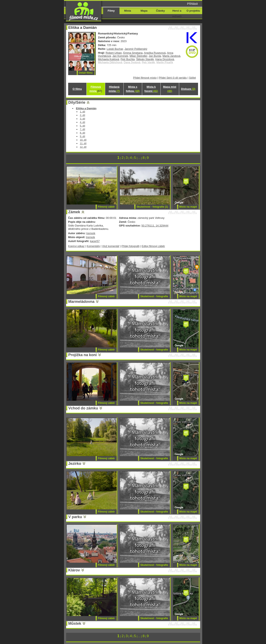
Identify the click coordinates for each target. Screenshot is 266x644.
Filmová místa (96, 89)
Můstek (75, 623)
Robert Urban (114, 53)
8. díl (82, 133)
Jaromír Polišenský (136, 49)
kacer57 (95, 241)
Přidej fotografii (131, 246)
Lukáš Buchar (115, 49)
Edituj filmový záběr (153, 246)
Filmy (111, 11)
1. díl (82, 111)
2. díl (82, 115)
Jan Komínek (120, 56)
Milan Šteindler (138, 56)
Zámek (74, 212)
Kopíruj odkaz (76, 246)
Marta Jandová (171, 56)
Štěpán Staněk (145, 59)
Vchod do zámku (83, 408)
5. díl (82, 126)
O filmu (77, 89)
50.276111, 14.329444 (155, 226)
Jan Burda (155, 56)
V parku (75, 517)
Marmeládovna (81, 302)
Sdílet (192, 78)
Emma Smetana (133, 53)
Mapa (144, 11)
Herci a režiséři (177, 13)
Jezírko (75, 464)
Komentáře (93, 246)
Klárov (74, 570)
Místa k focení (151, 89)
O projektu (193, 11)
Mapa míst (170, 89)
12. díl (83, 147)
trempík (91, 233)
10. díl (83, 140)
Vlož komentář (111, 246)
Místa (127, 11)
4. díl (82, 122)
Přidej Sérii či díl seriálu (173, 78)
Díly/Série (77, 102)
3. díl (82, 119)
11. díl (83, 143)
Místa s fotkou (133, 89)
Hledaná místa (114, 89)
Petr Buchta (128, 59)
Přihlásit (192, 4)
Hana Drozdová (165, 59)
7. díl (82, 129)
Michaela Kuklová (109, 59)
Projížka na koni (83, 355)
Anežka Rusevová (155, 53)
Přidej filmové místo (145, 78)
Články (160, 11)
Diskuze (188, 89)
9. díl (82, 136)
